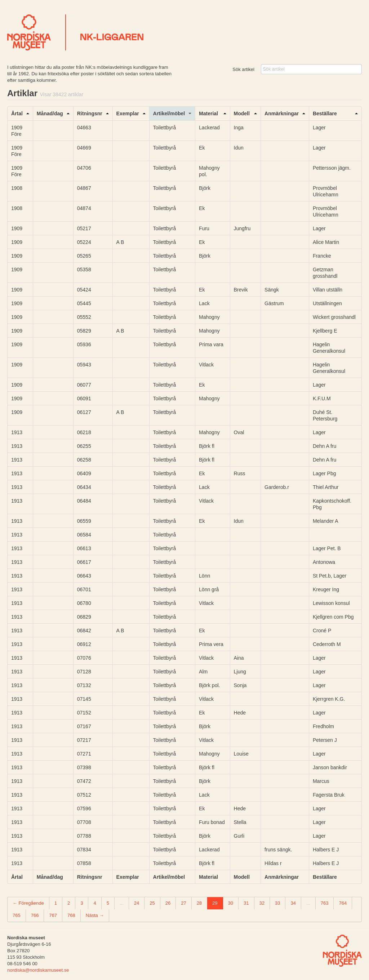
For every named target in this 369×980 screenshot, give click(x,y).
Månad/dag (50, 113)
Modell (242, 113)
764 (343, 903)
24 (137, 903)
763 (325, 903)
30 (231, 903)
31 (246, 903)
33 (277, 903)
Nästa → (95, 915)
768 (71, 915)
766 (35, 915)
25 (152, 903)
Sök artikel (243, 69)
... (122, 903)
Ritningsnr (90, 113)
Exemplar (128, 113)
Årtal (17, 113)
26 (168, 903)
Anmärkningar (282, 113)
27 (183, 903)
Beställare (325, 113)
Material (208, 113)
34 (293, 903)
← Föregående (28, 903)
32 (262, 903)
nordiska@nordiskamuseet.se (38, 970)
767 (53, 915)
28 (199, 903)
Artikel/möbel (169, 113)
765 (17, 915)
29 (215, 903)
